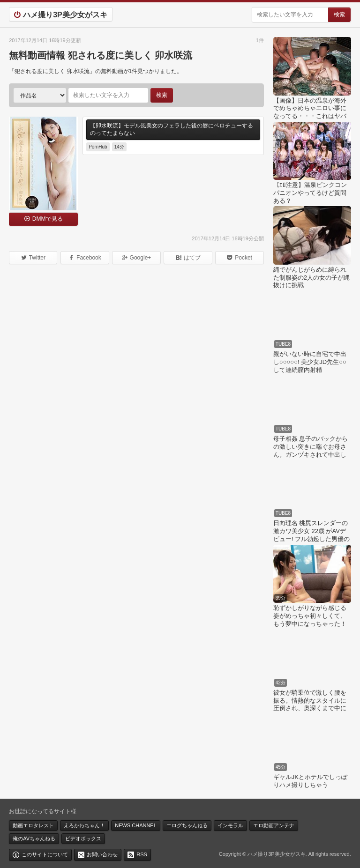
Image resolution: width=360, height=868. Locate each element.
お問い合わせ (102, 854)
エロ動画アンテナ (274, 825)
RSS (142, 854)
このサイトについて (45, 854)
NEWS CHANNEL (136, 825)
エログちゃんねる (187, 825)
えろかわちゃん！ (84, 825)
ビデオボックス (83, 838)
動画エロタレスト (33, 825)
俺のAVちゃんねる (34, 838)
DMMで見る (48, 219)
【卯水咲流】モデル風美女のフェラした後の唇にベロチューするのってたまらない (172, 129)
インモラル (230, 825)
